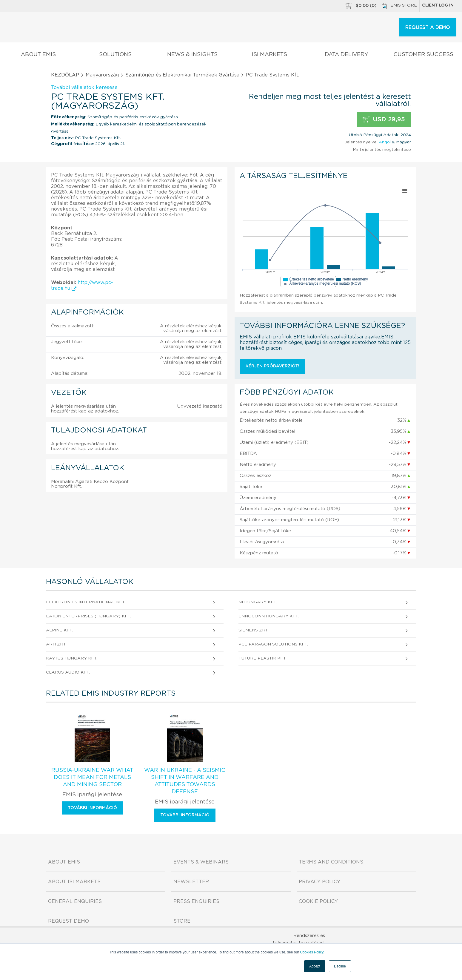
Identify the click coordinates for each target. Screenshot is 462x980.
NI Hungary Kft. (258, 602)
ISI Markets (269, 56)
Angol (385, 142)
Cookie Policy (318, 901)
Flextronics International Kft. (86, 602)
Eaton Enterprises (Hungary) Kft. (88, 616)
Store (182, 921)
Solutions (115, 56)
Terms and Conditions (331, 862)
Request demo (68, 921)
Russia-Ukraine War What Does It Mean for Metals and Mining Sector (92, 777)
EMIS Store (399, 6)
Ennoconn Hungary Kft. (269, 616)
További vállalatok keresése (84, 88)
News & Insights (192, 56)
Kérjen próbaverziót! (272, 366)
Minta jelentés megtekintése (382, 150)
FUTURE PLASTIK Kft (262, 658)
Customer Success (423, 56)
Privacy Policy (319, 882)
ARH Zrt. (56, 644)
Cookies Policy (312, 952)
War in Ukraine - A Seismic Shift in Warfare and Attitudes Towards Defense (185, 781)
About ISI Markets (74, 882)
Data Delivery (346, 56)
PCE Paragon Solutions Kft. (273, 644)
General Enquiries (75, 901)
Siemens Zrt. (254, 630)
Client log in (438, 5)
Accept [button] (315, 966)
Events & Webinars (201, 862)
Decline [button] (340, 966)
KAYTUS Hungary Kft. (72, 658)
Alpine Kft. (59, 630)
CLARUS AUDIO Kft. (68, 672)
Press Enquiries (196, 901)
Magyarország (102, 75)
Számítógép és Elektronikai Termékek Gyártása (182, 75)
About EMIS (38, 56)
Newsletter (191, 882)
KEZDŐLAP (65, 75)
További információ (92, 808)
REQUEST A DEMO (428, 27)
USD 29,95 (384, 120)
